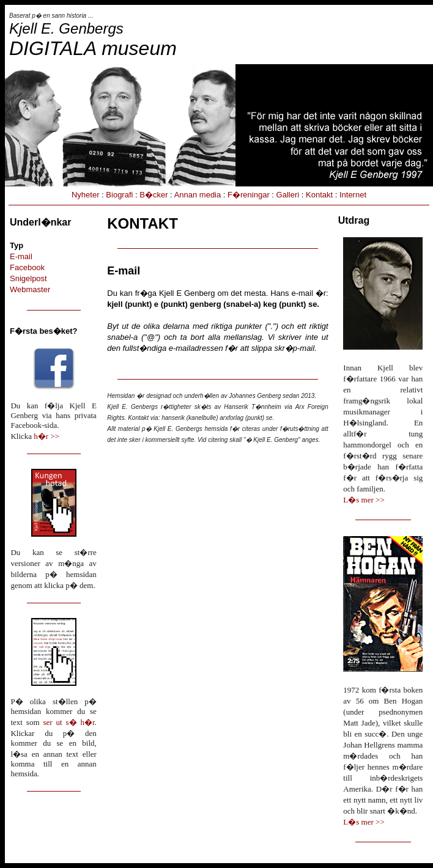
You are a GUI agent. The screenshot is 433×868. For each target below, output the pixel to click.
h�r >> (46, 436)
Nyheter (86, 195)
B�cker (154, 195)
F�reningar (249, 195)
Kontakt (319, 195)
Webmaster (30, 289)
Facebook (27, 267)
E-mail (21, 256)
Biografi (119, 195)
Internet (353, 195)
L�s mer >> (364, 500)
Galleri (288, 195)
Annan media (198, 195)
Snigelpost (28, 278)
